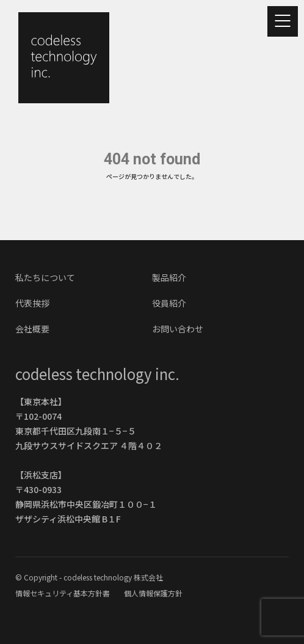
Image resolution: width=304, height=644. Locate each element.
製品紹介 (169, 277)
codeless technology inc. (97, 374)
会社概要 (32, 329)
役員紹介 (169, 303)
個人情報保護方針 (153, 593)
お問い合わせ (178, 329)
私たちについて (45, 277)
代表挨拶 (32, 303)
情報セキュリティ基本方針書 (63, 593)
